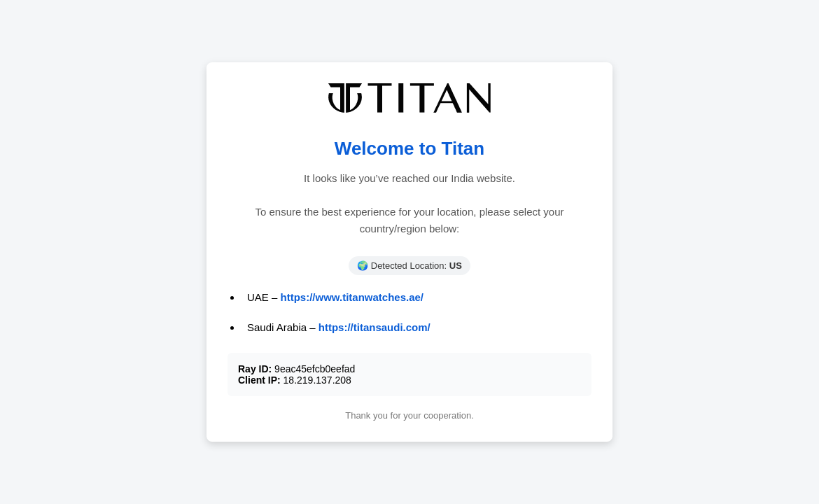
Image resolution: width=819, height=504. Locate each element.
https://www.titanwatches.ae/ (352, 297)
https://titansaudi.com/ (374, 327)
